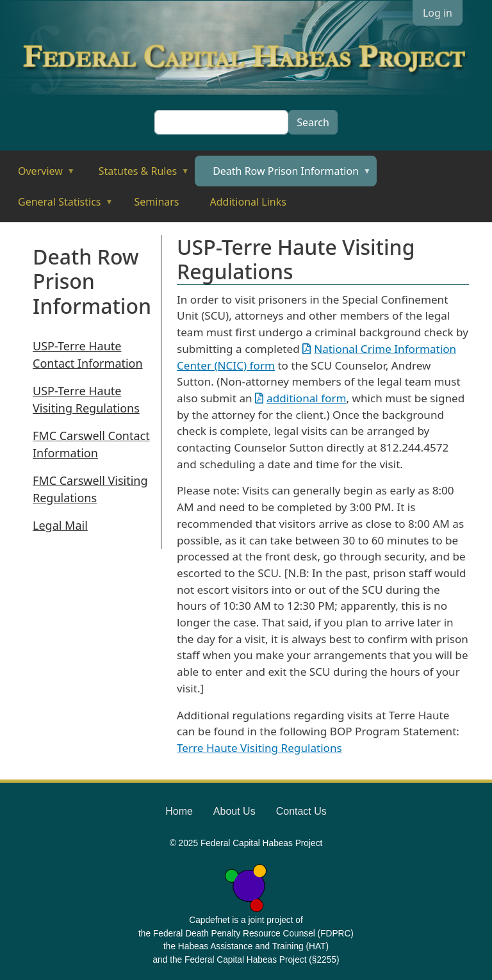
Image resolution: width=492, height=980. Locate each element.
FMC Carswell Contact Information (91, 444)
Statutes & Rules (135, 175)
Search (313, 122)
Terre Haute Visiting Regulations (259, 748)
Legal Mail (60, 525)
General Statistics (57, 206)
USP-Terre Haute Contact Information (88, 355)
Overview (37, 175)
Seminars (157, 202)
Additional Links (248, 202)
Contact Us (301, 811)
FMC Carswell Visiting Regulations (90, 489)
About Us (234, 811)
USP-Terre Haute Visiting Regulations (86, 399)
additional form (306, 398)
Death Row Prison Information (283, 175)
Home (179, 811)
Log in (438, 13)
